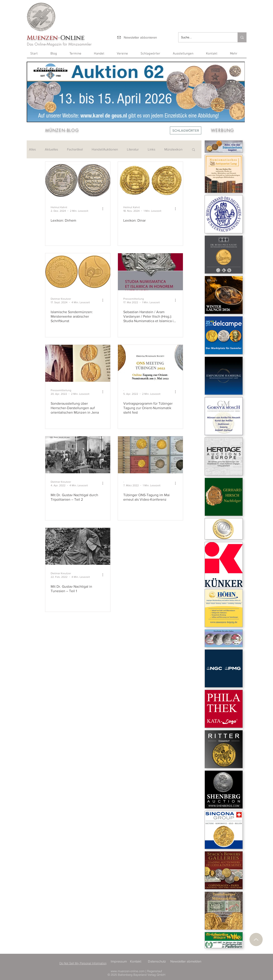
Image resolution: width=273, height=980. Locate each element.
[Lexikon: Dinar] (150, 180)
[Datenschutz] (157, 961)
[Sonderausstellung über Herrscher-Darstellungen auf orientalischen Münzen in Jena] (78, 363)
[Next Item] (239, 92)
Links (152, 149)
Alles (32, 149)
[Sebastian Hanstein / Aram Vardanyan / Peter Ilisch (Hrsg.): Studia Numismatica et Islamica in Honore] (150, 272)
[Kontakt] (137, 961)
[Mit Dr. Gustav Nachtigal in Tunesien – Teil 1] (78, 546)
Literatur (133, 149)
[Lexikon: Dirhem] (78, 180)
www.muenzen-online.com (128, 971)
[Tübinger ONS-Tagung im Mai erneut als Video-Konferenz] (150, 455)
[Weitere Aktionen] (104, 209)
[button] (237, 55)
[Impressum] (120, 961)
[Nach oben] (256, 940)
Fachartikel (75, 149)
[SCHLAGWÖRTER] (186, 130)
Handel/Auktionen (105, 149)
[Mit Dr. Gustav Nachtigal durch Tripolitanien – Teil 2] (78, 455)
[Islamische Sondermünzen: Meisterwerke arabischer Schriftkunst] (78, 272)
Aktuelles (51, 149)
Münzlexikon (173, 149)
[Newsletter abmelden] (186, 961)
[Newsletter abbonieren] (137, 37)
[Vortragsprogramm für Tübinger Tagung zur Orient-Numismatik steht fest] (150, 363)
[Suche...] (205, 37)
